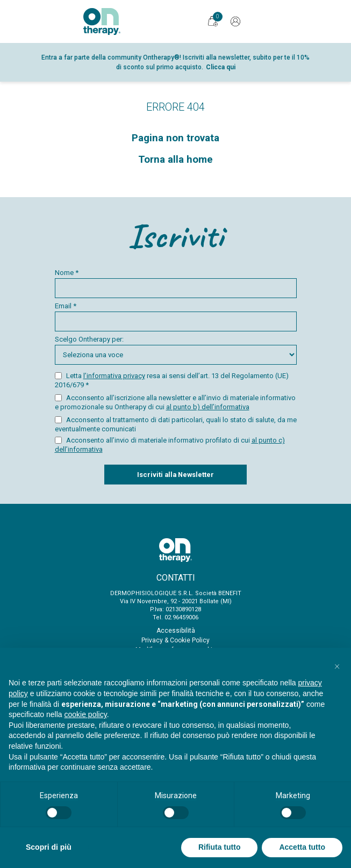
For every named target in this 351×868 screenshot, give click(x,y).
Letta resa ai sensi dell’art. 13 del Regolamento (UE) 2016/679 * (172, 380)
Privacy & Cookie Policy (175, 640)
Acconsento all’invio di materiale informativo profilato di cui (170, 445)
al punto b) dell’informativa (208, 407)
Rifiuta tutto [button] (220, 847)
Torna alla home (175, 160)
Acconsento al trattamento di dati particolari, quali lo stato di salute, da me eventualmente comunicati (176, 424)
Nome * (176, 283)
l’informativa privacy (114, 376)
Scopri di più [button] (49, 847)
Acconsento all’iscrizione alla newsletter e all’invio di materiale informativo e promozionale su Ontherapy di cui (175, 402)
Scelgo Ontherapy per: (176, 350)
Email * (176, 317)
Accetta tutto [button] (302, 847)
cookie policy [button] (86, 714)
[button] (337, 665)
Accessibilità (176, 631)
